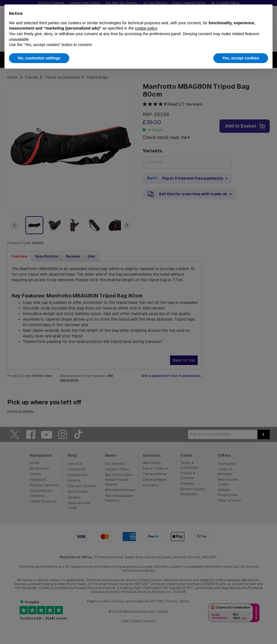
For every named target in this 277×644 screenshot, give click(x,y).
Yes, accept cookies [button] (241, 58)
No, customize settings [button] (39, 58)
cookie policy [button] (146, 28)
